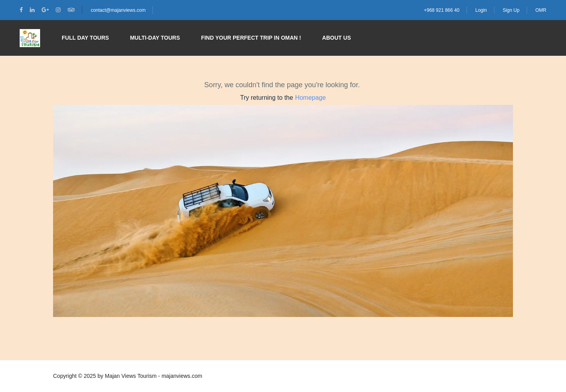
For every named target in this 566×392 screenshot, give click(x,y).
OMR (541, 10)
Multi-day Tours (155, 38)
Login (481, 10)
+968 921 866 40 (441, 10)
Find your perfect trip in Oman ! (251, 38)
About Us (337, 38)
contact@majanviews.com (118, 10)
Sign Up (511, 10)
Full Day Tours (85, 38)
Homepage (311, 98)
